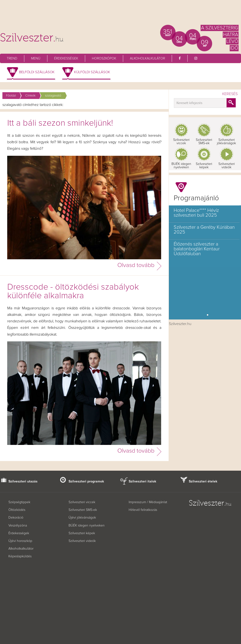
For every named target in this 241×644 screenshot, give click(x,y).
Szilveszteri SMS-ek (204, 142)
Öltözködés (17, 510)
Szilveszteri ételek (203, 481)
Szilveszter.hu (180, 324)
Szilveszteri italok (143, 481)
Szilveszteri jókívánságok (226, 142)
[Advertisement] (120, 14)
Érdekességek (66, 59)
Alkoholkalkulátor (147, 59)
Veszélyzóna (18, 526)
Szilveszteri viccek (181, 142)
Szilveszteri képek (204, 166)
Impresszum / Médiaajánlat (148, 502)
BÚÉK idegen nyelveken (87, 526)
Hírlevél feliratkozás (143, 510)
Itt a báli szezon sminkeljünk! (60, 123)
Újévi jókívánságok (82, 518)
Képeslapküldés (20, 556)
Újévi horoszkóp (20, 541)
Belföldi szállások (37, 72)
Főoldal (11, 96)
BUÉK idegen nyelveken (181, 166)
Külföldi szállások (92, 72)
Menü (36, 59)
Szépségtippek (19, 502)
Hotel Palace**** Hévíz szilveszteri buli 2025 (196, 213)
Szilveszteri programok (86, 481)
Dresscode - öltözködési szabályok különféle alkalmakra (73, 292)
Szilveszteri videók (227, 166)
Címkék (30, 96)
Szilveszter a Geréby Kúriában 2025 (204, 230)
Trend (12, 59)
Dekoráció (16, 518)
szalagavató (53, 96)
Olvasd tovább (136, 265)
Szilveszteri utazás (23, 481)
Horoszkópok (104, 59)
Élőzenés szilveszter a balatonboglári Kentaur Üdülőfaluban (197, 249)
